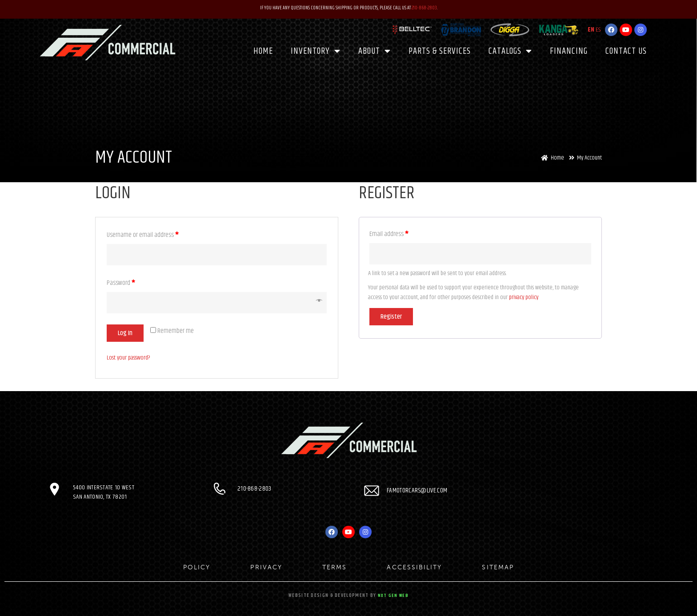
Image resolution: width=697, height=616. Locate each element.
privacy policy (524, 297)
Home (263, 50)
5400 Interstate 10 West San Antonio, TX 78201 (104, 492)
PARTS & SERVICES (440, 50)
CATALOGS (510, 51)
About (375, 51)
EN (591, 29)
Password (121, 283)
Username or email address (143, 235)
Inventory (316, 51)
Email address (389, 234)
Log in (125, 333)
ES (598, 29)
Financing (569, 50)
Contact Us (626, 50)
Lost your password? (128, 358)
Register (391, 317)
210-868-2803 (424, 8)
